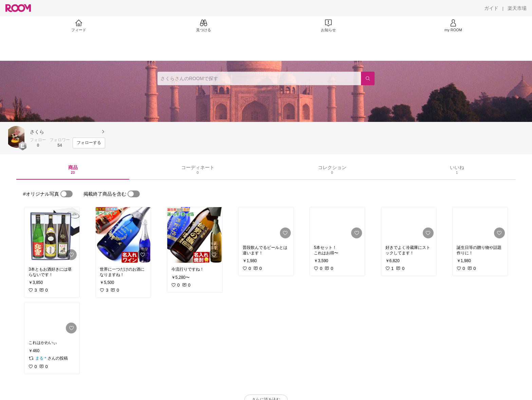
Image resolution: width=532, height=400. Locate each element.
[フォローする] (89, 143)
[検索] (368, 78)
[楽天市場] (517, 8)
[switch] (66, 194)
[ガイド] (491, 8)
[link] (52, 235)
